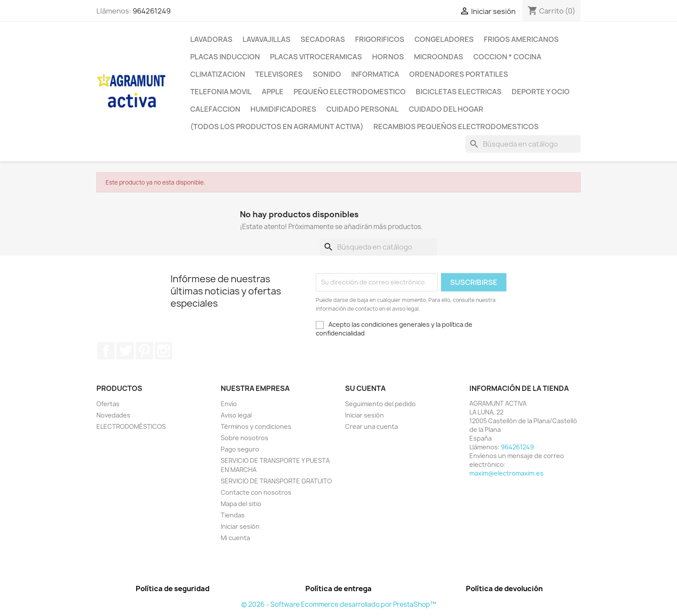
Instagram (164, 351)
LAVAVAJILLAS (267, 39)
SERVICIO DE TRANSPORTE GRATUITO (276, 481)
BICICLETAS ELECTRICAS (459, 92)
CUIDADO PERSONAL (362, 109)
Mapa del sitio (241, 504)
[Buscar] (523, 144)
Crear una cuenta (371, 426)
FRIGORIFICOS (380, 39)
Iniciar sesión (240, 526)
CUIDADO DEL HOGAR (446, 109)
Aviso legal (236, 415)
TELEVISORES (279, 74)
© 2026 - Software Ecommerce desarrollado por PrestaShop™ (339, 604)
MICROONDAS (439, 57)
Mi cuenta (235, 538)
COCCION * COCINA (507, 57)
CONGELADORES (444, 39)
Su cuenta (365, 388)
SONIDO (327, 74)
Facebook (106, 351)
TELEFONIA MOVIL (221, 92)
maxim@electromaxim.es (506, 473)
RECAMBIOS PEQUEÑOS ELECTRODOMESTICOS (456, 127)
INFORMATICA (375, 74)
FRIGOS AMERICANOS (521, 39)
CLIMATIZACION (218, 74)
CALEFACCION (215, 109)
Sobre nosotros (244, 438)
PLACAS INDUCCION (225, 57)
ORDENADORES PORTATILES (459, 74)
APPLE (273, 92)
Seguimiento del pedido (380, 404)
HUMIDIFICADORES (283, 109)
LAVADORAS (211, 39)
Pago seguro (240, 449)
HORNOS (388, 57)
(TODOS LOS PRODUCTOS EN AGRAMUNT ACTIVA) (277, 127)
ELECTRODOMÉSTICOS (131, 426)
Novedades (113, 415)
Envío (229, 404)
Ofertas (108, 404)
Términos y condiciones (256, 426)
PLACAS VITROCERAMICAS (316, 57)
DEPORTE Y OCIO (541, 92)
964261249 (152, 11)
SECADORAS (323, 39)
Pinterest (144, 351)
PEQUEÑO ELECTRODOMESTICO (350, 92)
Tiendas (233, 515)
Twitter (125, 351)
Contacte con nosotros (256, 492)
